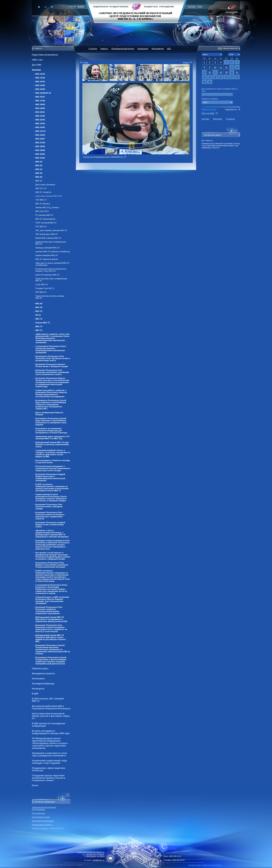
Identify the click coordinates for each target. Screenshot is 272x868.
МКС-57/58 (40, 143)
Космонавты (38, 679)
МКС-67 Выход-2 (43, 204)
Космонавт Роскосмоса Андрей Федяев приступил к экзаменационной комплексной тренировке (50, 477)
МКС (169, 49)
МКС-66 (39, 177)
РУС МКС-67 (41, 227)
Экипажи (36, 70)
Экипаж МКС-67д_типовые (47, 207)
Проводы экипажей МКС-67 (48, 248)
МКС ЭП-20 (40, 131)
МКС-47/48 (40, 101)
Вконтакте (217, 119)
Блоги (35, 785)
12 (226, 67)
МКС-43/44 (40, 82)
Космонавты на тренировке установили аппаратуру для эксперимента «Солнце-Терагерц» (51, 431)
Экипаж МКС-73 (43, 323)
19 (226, 72)
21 (237, 72)
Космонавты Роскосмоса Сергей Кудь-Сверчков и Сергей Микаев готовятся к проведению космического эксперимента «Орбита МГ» (51, 405)
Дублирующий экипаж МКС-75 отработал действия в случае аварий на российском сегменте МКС (51, 638)
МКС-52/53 (40, 120)
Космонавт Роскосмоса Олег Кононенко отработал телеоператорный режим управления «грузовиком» (49, 610)
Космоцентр (38, 689)
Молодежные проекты (43, 674)
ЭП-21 (38, 315)
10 (215, 67)
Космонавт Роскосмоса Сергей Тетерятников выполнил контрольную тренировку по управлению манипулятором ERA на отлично (53, 649)
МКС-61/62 (40, 158)
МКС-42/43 (40, 74)
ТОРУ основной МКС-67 (46, 223)
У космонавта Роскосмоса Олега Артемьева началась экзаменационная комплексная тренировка (51, 349)
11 (221, 67)
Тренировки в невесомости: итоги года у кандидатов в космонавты (49, 754)
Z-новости (230, 119)
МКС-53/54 (40, 124)
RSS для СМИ (208, 113)
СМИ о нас (37, 60)
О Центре (93, 49)
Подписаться (231, 109)
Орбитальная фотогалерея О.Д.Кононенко (44, 808)
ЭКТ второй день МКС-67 (47, 234)
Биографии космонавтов (43, 821)
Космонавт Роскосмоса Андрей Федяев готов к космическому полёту (50, 525)
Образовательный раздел (123, 49)
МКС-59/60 (40, 150)
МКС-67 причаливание (45, 219)
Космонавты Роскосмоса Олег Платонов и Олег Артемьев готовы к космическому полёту (53, 358)
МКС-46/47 (40, 97)
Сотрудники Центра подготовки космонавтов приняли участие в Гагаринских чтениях (49, 778)
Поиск (200, 7)
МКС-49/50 (40, 108)
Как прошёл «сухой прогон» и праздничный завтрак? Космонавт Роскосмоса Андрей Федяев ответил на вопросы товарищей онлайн (53, 556)
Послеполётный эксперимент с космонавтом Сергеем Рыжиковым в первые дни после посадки (53, 468)
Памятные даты (40, 669)
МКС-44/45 (40, 85)
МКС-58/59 (40, 146)
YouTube (205, 119)
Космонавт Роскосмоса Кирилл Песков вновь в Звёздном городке (52, 365)
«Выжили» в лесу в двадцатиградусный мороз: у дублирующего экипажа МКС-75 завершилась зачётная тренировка (52, 534)
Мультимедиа (158, 49)
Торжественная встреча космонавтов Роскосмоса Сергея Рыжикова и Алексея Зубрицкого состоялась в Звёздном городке (51, 497)
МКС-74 (39, 326)
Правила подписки (209, 109)
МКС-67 (39, 181)
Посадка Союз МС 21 (45, 288)
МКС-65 (39, 173)
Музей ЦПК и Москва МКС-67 (48, 238)
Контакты (192, 7)
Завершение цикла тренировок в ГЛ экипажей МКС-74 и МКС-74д (52, 437)
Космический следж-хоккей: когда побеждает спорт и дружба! (49, 762)
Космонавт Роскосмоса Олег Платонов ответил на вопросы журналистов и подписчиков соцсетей (50, 516)
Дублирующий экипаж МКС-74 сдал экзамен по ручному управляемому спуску (52, 444)
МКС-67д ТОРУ (42, 211)
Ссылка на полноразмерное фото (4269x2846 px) (105, 157)
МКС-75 (39, 330)
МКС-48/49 (40, 104)
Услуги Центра (38, 813)
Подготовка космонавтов (45, 55)
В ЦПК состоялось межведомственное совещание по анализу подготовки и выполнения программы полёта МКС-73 (52, 487)
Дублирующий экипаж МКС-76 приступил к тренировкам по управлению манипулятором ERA (51, 619)
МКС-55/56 (40, 135)
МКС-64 (39, 169)
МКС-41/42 (40, 78)
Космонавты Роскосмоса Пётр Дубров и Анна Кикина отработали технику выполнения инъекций (52, 565)
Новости (104, 49)
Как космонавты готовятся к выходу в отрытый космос (53, 461)
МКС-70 (39, 311)
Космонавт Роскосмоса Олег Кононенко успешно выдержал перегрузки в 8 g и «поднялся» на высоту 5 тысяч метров (51, 628)
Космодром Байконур (43, 684)
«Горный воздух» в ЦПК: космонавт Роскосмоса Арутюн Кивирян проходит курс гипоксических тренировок (52, 600)
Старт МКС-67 (42, 284)
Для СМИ (37, 65)
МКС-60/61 (40, 154)
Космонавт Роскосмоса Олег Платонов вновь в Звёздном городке (49, 507)
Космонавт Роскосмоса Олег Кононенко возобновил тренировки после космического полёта (52, 372)
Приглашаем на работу (42, 825)
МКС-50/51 (40, 112)
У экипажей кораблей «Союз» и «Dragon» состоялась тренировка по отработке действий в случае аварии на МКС (53, 453)
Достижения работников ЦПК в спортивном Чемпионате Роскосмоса (51, 707)
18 (221, 72)
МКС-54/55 (40, 127)
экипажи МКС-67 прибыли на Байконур (53, 252)
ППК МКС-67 (41, 292)
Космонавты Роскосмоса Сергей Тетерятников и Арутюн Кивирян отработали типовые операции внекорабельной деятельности (51, 661)
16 (210, 72)
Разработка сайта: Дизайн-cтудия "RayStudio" (205, 865)
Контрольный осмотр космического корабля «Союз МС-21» (51, 270)
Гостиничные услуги (41, 817)
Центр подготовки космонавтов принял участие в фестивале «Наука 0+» (51, 716)
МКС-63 (39, 162)
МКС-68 (39, 304)
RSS (220, 48)
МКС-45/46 (40, 89)
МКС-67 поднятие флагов (47, 259)
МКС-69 (39, 307)
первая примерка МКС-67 (47, 255)
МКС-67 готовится (43, 192)
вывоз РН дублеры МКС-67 (47, 275)
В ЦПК (35, 694)
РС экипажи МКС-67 (44, 215)
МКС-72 (39, 319)
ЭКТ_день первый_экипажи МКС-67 (51, 230)
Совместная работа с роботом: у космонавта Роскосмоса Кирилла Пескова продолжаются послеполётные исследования (51, 393)
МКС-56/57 (40, 139)
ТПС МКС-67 (41, 200)
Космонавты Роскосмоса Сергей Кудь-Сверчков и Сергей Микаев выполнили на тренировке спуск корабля (51, 422)
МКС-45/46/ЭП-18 (43, 93)
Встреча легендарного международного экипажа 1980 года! (51, 732)
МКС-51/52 (40, 116)
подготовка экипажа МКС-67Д (48, 196)
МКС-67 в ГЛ (41, 188)
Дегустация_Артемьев (45, 185)
